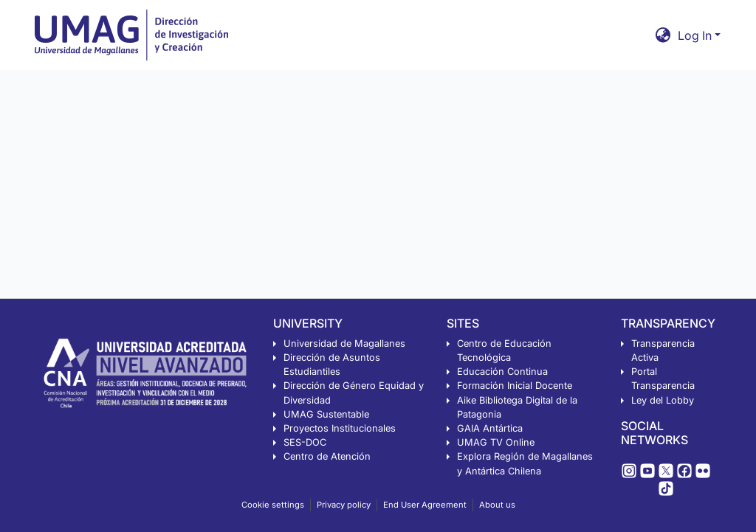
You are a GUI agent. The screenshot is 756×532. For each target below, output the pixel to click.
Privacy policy (344, 505)
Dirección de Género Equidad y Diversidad (354, 393)
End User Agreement (425, 505)
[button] (663, 35)
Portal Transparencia (663, 379)
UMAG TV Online (496, 442)
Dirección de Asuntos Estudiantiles (332, 365)
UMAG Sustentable (326, 414)
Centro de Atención (327, 456)
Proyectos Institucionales (340, 428)
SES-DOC (305, 442)
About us (497, 505)
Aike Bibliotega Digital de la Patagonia (517, 407)
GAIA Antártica (490, 428)
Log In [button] (696, 35)
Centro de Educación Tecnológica (504, 350)
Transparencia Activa (663, 350)
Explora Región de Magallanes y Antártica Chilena (525, 463)
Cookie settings (273, 505)
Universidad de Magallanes (344, 343)
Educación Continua (502, 372)
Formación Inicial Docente (515, 386)
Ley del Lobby (663, 400)
